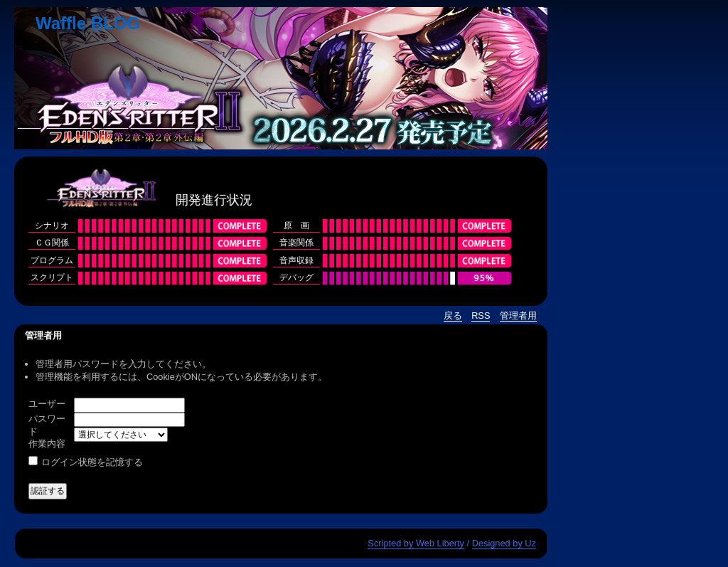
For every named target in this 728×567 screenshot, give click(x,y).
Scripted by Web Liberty (416, 543)
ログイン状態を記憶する (92, 462)
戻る (453, 316)
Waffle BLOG (88, 23)
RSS (481, 316)
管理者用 (518, 316)
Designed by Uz (504, 543)
